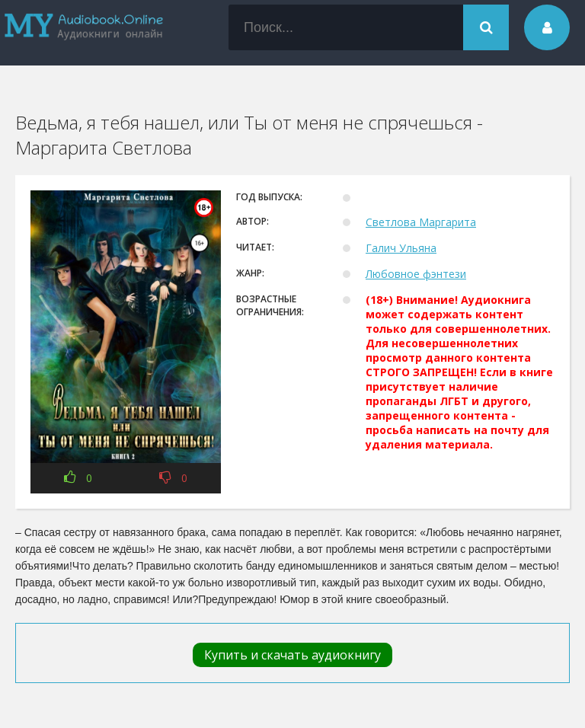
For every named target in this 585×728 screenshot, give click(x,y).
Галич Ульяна (401, 248)
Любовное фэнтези (416, 274)
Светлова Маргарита (421, 222)
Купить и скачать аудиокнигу (292, 655)
